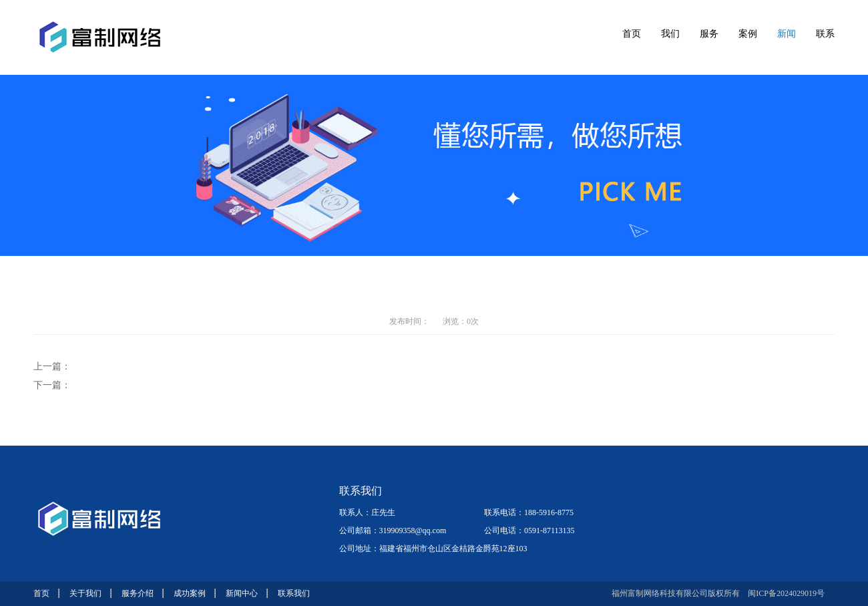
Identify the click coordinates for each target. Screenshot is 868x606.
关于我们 (85, 593)
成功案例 (190, 593)
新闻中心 (242, 593)
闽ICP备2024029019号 (786, 593)
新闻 (787, 34)
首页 (632, 34)
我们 (670, 34)
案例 (748, 34)
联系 (825, 34)
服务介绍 (138, 593)
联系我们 (294, 593)
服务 (709, 34)
